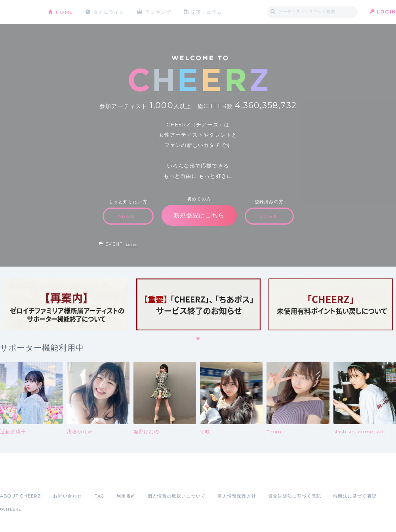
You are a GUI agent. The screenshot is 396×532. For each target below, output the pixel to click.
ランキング (159, 12)
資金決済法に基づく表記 (295, 496)
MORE (132, 245)
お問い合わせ (68, 496)
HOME (65, 12)
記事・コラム (207, 12)
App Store (18, 479)
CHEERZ (18, 12)
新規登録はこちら (199, 215)
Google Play (60, 479)
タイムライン (109, 12)
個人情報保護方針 (237, 496)
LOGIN (386, 12)
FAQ (100, 496)
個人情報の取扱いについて (177, 496)
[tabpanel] (66, 304)
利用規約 (126, 496)
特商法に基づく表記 (355, 496)
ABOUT (128, 216)
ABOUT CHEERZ (21, 496)
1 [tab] (198, 339)
